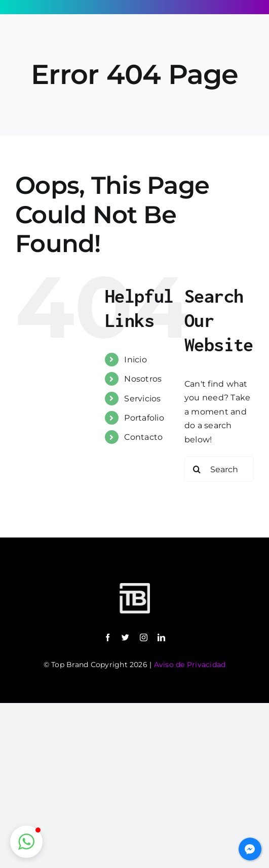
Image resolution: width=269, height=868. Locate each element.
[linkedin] (161, 637)
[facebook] (108, 637)
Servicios (142, 399)
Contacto (143, 437)
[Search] (197, 469)
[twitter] (125, 637)
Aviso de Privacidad (190, 665)
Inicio (135, 360)
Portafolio (144, 418)
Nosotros (143, 379)
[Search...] (219, 469)
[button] (26, 842)
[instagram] (144, 637)
